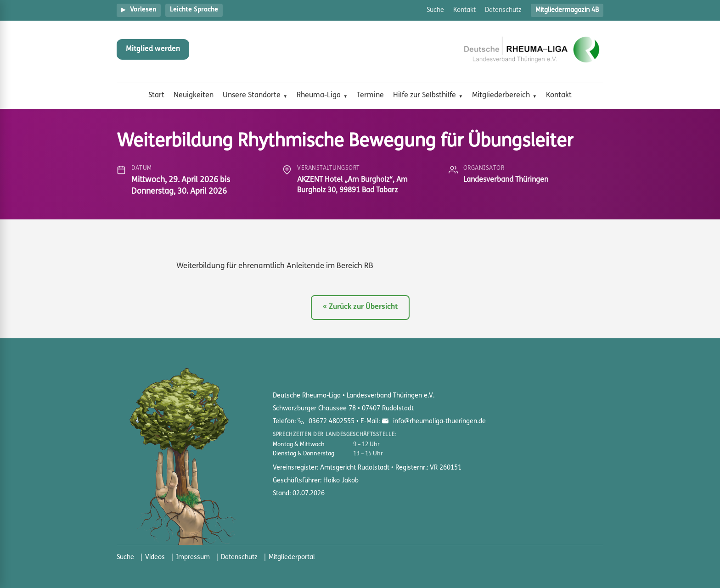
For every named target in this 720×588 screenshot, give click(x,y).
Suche (435, 10)
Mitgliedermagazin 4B (567, 10)
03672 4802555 (332, 422)
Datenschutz (503, 10)
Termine (370, 95)
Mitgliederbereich (501, 95)
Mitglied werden (153, 49)
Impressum (193, 557)
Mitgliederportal (292, 557)
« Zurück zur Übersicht (360, 307)
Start (156, 95)
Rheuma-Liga (319, 95)
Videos (155, 557)
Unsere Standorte (252, 95)
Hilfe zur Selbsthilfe (425, 95)
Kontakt (464, 10)
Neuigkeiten (194, 95)
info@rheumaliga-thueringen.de (439, 422)
